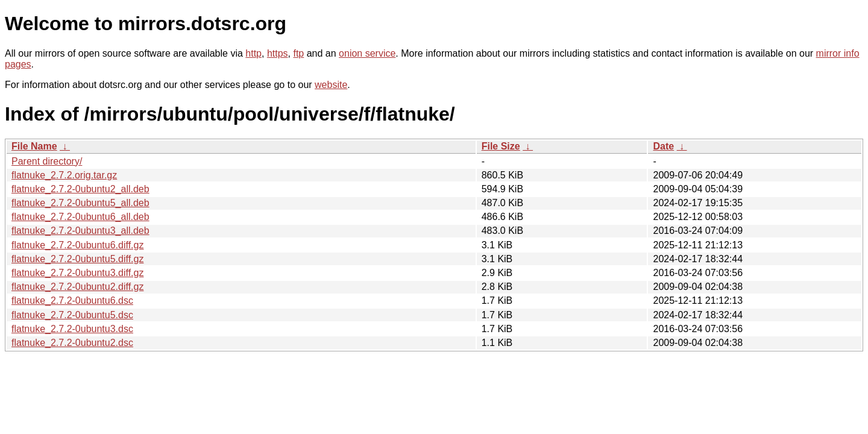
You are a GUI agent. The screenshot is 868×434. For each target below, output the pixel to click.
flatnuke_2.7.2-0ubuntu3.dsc (72, 329)
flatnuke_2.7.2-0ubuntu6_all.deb (80, 217)
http (253, 53)
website (331, 85)
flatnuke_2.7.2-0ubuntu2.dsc (72, 343)
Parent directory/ (47, 161)
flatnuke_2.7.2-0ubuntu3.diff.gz (77, 273)
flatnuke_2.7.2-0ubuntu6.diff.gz (77, 245)
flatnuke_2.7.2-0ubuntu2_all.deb (80, 189)
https (278, 53)
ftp (298, 53)
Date (663, 146)
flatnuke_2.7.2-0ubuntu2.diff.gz (77, 287)
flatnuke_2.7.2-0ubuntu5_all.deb (80, 203)
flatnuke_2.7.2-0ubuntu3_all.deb (80, 231)
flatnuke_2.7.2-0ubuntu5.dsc (72, 315)
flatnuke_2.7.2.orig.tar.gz (64, 175)
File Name (34, 146)
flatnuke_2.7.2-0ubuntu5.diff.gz (77, 259)
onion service (367, 53)
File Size (501, 146)
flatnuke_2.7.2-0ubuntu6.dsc (72, 300)
